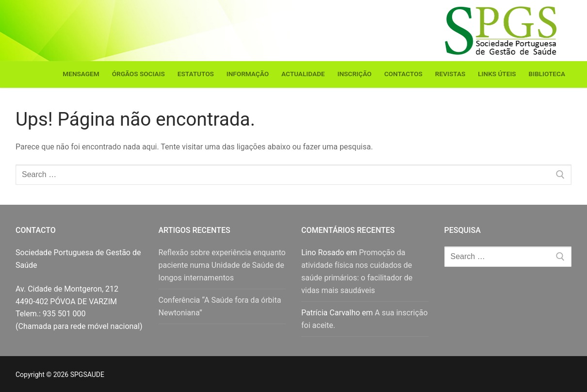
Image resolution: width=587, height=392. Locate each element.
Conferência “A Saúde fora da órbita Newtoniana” (220, 306)
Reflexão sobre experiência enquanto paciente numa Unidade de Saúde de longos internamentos (222, 265)
